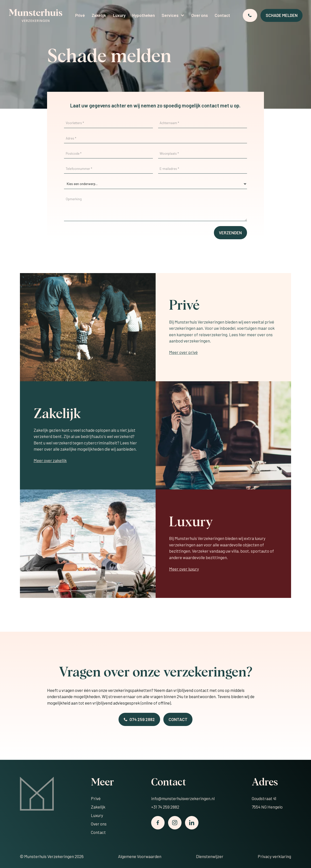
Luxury (119, 15)
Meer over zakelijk (50, 460)
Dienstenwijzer (210, 856)
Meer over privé (183, 352)
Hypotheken (144, 15)
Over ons (200, 15)
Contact (222, 15)
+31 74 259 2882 (165, 807)
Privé (80, 15)
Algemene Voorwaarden (140, 856)
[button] (173, 16)
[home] (36, 15)
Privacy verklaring (274, 856)
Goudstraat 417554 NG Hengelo (267, 803)
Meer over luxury (184, 569)
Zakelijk (99, 15)
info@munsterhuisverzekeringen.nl (183, 798)
